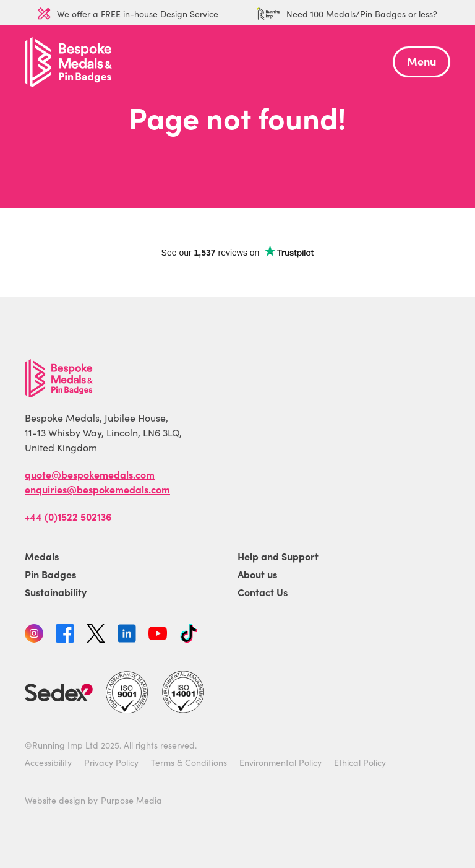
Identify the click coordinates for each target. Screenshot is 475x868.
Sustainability (56, 592)
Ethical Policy (360, 762)
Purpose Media (131, 800)
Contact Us (263, 592)
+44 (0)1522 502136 (68, 516)
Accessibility (48, 762)
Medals (42, 556)
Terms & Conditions (189, 762)
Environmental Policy (280, 762)
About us (257, 574)
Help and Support (278, 556)
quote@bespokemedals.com (90, 474)
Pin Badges (50, 574)
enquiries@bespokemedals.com (97, 489)
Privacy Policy (111, 762)
